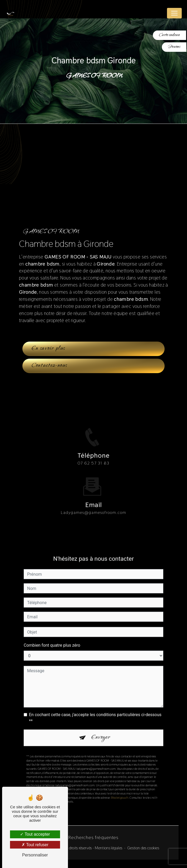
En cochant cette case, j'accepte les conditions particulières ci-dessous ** (95, 711)
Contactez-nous (50, 366)
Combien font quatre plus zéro (52, 639)
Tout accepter (35, 834)
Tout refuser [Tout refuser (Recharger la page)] (35, 845)
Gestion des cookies (143, 848)
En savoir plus (48, 349)
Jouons (174, 47)
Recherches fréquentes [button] (93, 837)
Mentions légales (109, 848)
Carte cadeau (169, 35)
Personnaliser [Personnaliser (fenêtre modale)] (35, 855)
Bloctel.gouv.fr (120, 791)
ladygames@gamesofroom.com (94, 506)
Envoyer (101, 731)
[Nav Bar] (174, 13)
